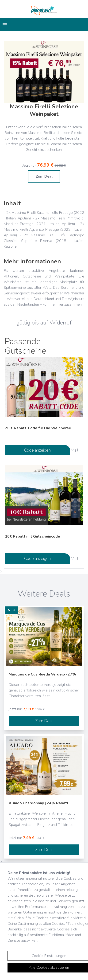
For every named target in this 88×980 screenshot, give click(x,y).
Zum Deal (44, 176)
